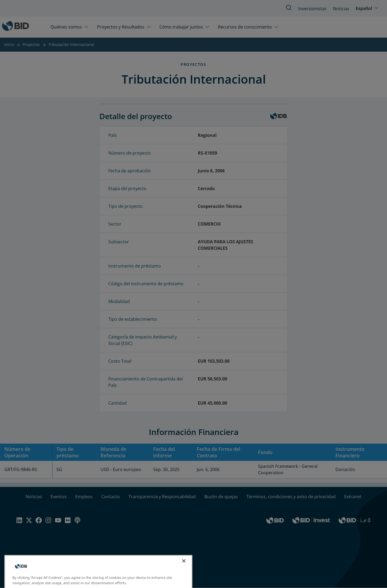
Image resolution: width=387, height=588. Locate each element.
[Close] (184, 565)
